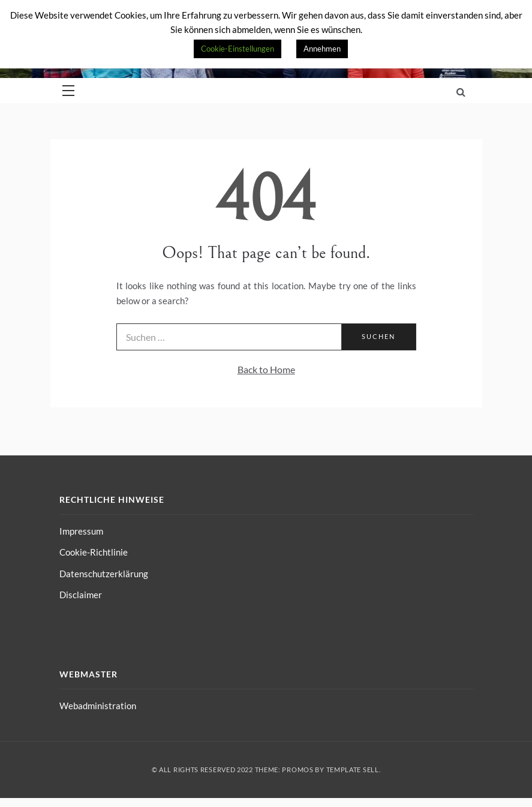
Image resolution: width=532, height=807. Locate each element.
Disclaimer (81, 595)
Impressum (81, 531)
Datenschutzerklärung (104, 574)
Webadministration (98, 706)
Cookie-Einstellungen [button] (238, 49)
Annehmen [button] (322, 49)
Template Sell (353, 769)
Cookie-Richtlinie (94, 552)
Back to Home (266, 369)
